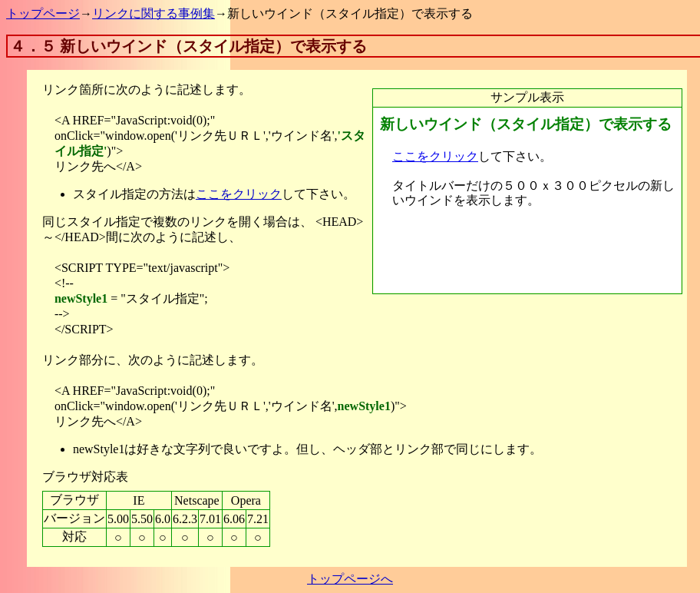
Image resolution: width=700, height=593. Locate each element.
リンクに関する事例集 (154, 13)
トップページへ (350, 579)
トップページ (43, 13)
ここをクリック (239, 194)
